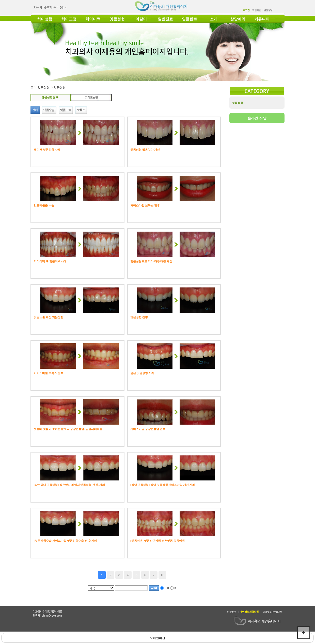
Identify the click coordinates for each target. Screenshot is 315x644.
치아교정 (69, 19)
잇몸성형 (117, 19)
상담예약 (238, 19)
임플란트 (190, 19)
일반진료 (165, 19)
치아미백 (93, 19)
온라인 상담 (257, 118)
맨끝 (162, 575)
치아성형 (45, 19)
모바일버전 (157, 638)
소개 (214, 19)
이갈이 (141, 19)
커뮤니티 (262, 19)
